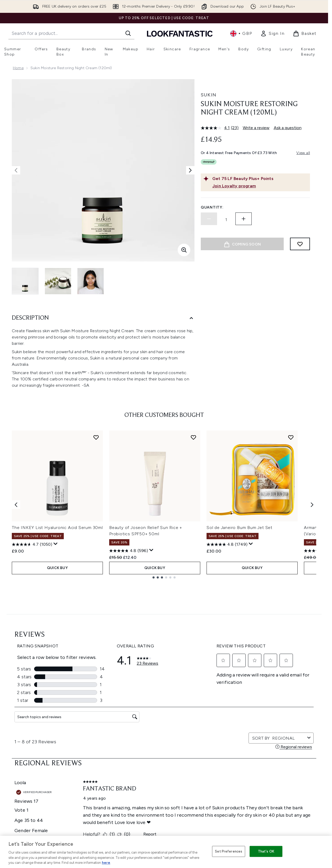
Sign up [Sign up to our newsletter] (143, 692)
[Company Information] (164, 789)
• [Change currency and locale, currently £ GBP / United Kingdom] (241, 34)
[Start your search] (71, 33)
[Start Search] (128, 33)
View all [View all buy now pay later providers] (303, 153)
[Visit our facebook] (232, 692)
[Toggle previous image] (16, 170)
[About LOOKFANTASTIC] (164, 805)
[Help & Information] (164, 773)
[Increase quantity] (244, 219)
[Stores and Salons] (164, 820)
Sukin (209, 95)
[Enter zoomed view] (184, 250)
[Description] (103, 318)
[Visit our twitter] (245, 692)
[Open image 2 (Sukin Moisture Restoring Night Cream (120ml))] (58, 281)
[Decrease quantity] (209, 219)
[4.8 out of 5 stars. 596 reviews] (129, 551)
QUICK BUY (57, 568)
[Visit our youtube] (270, 692)
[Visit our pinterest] (295, 692)
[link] (272, 34)
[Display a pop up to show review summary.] (56, 544)
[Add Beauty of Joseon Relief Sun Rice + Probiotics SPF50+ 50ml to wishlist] (193, 437)
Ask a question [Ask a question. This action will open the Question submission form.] (288, 128)
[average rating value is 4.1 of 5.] (216, 128)
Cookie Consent (164, 758)
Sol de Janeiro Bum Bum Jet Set (239, 528)
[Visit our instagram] (257, 692)
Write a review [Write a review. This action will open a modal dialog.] (256, 128)
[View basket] (305, 34)
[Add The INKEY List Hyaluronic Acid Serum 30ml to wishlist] (96, 437)
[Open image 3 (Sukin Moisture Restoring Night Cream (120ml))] (91, 281)
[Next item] (312, 504)
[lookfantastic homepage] (180, 33)
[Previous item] (16, 504)
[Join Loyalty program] (260, 186)
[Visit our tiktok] (282, 692)
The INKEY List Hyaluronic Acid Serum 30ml (57, 528)
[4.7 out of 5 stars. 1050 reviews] (32, 544)
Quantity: (212, 207)
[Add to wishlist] (300, 244)
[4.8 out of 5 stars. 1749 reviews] (227, 544)
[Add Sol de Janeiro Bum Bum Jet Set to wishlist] (291, 437)
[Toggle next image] (190, 170)
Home (18, 68)
